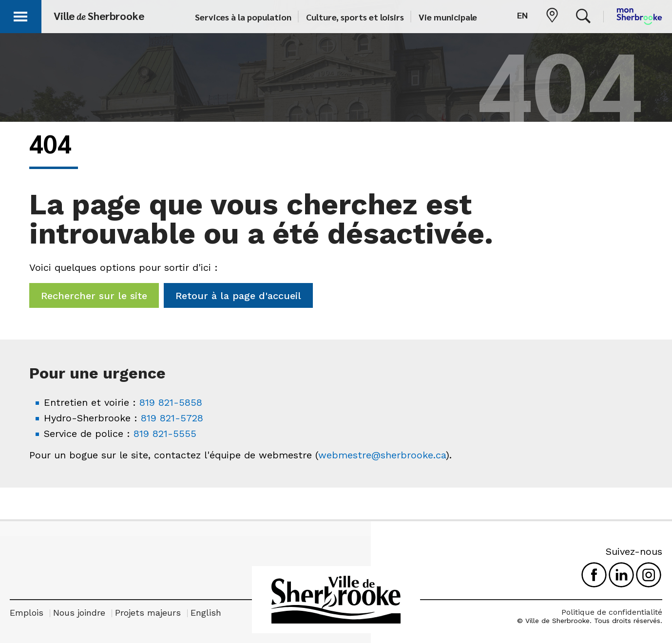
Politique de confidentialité (612, 612)
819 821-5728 (172, 418)
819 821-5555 (165, 434)
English (206, 613)
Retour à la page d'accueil (238, 296)
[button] (20, 15)
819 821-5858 (171, 402)
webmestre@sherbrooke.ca (382, 455)
